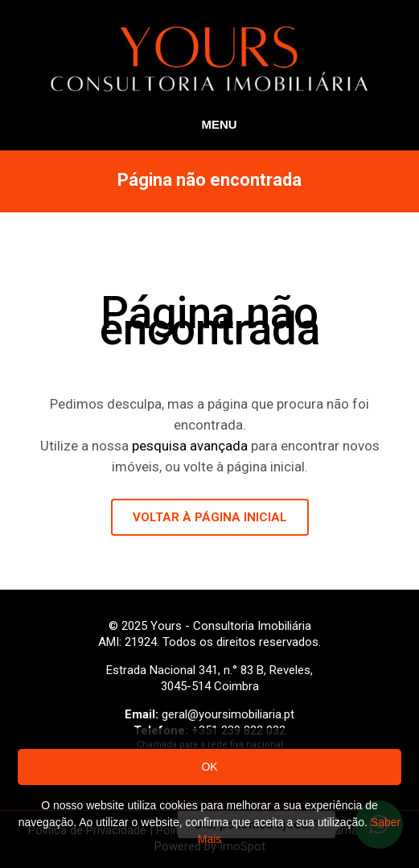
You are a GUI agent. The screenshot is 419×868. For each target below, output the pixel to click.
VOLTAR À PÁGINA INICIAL (210, 517)
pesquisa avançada (190, 446)
